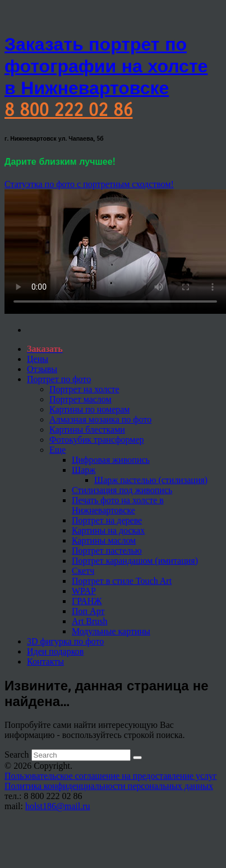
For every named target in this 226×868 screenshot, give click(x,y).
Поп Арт (88, 611)
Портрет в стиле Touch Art (122, 581)
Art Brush (90, 621)
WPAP (84, 591)
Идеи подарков (55, 651)
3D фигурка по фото (65, 641)
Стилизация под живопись (122, 490)
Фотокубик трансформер (97, 440)
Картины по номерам (90, 409)
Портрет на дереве (107, 520)
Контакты (45, 662)
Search (17, 755)
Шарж (84, 470)
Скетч (83, 571)
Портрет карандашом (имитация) (135, 561)
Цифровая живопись (111, 460)
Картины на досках (108, 530)
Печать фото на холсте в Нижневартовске (118, 505)
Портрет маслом (80, 399)
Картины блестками (87, 430)
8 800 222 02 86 (68, 110)
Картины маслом (104, 540)
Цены (38, 359)
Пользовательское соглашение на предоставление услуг (111, 776)
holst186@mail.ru (58, 806)
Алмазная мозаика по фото (100, 419)
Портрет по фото (59, 379)
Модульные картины (111, 631)
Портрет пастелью (107, 551)
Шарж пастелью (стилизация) (151, 480)
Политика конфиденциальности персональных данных (109, 786)
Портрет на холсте (84, 389)
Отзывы (42, 369)
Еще (57, 450)
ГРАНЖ (87, 601)
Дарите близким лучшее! (60, 162)
